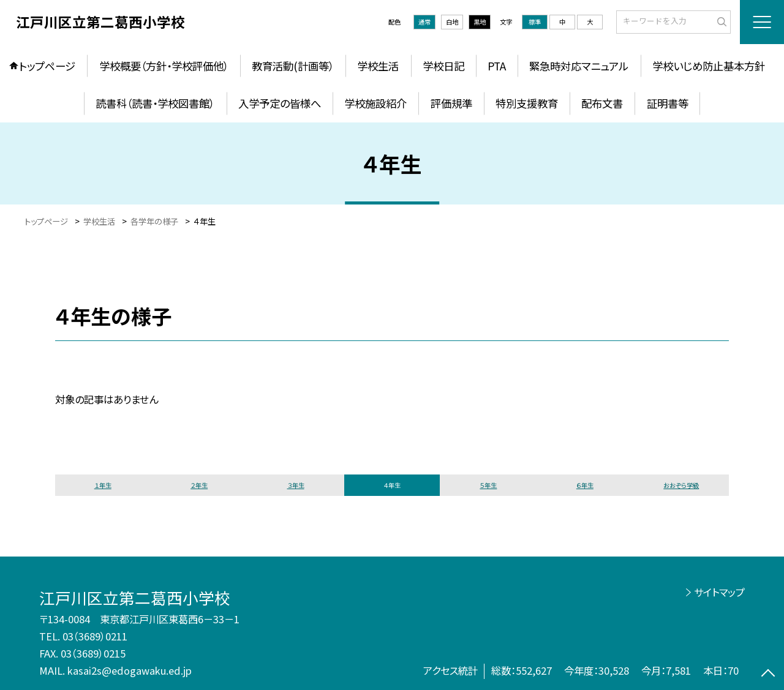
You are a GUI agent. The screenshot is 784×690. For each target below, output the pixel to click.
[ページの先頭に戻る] (768, 674)
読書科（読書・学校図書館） (155, 103)
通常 (424, 22)
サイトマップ (719, 592)
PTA (497, 66)
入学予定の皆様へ (280, 103)
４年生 (392, 485)
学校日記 (443, 66)
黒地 (480, 22)
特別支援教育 (527, 103)
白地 (452, 22)
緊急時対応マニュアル (579, 66)
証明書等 (668, 103)
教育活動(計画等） (293, 66)
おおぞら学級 (681, 485)
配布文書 (602, 103)
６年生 (585, 485)
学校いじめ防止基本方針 (709, 66)
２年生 (199, 485)
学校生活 (378, 66)
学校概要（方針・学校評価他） (164, 66)
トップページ (47, 66)
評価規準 (451, 103)
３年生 (296, 485)
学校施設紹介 (375, 103)
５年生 (488, 485)
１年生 (103, 485)
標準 (535, 22)
